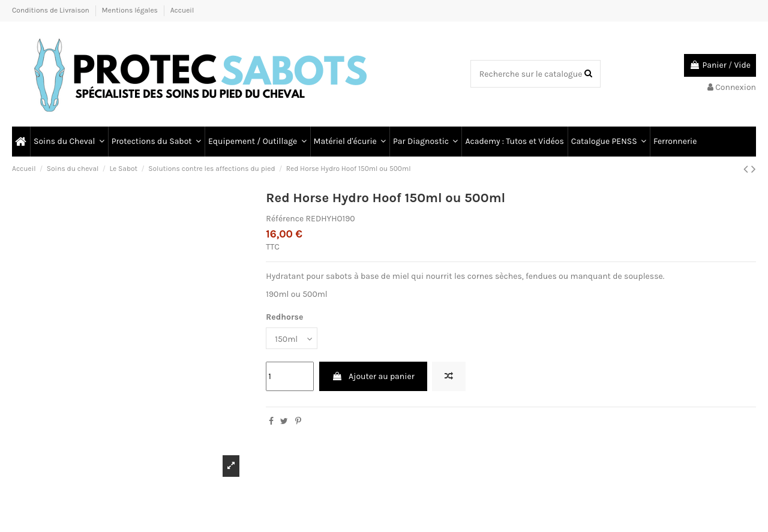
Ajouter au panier (373, 376)
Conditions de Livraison (52, 10)
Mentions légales (131, 10)
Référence (285, 219)
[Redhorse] (292, 339)
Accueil (182, 10)
